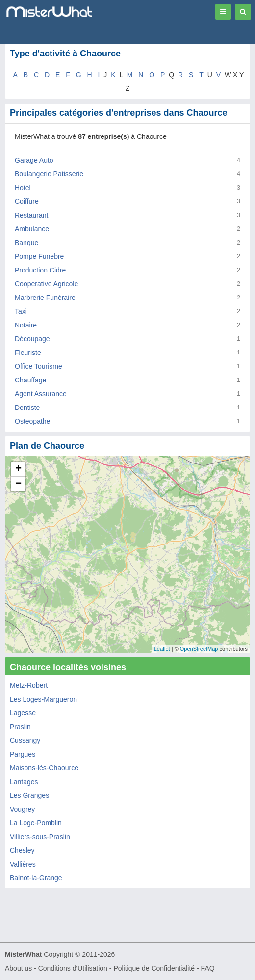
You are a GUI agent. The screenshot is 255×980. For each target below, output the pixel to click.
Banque (26, 243)
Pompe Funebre (39, 256)
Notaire (26, 325)
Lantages (24, 782)
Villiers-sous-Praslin (40, 837)
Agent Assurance (41, 394)
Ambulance (32, 229)
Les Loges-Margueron (43, 699)
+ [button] (18, 469)
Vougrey (22, 809)
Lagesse (23, 713)
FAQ (208, 968)
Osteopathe (32, 421)
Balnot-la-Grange (36, 878)
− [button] (18, 484)
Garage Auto (34, 160)
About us (18, 968)
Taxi (21, 311)
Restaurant (31, 215)
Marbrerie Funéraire (45, 298)
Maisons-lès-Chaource (44, 768)
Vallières (23, 864)
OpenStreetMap (199, 649)
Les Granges (29, 795)
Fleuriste (28, 353)
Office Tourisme (38, 366)
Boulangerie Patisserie (49, 174)
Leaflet (162, 649)
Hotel (23, 188)
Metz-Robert (29, 685)
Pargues (23, 754)
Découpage (32, 339)
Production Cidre (40, 270)
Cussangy (25, 740)
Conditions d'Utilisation (73, 968)
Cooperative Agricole (46, 284)
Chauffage (30, 380)
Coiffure (27, 201)
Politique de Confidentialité (154, 968)
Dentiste (27, 408)
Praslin (20, 727)
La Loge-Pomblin (36, 823)
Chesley (22, 850)
